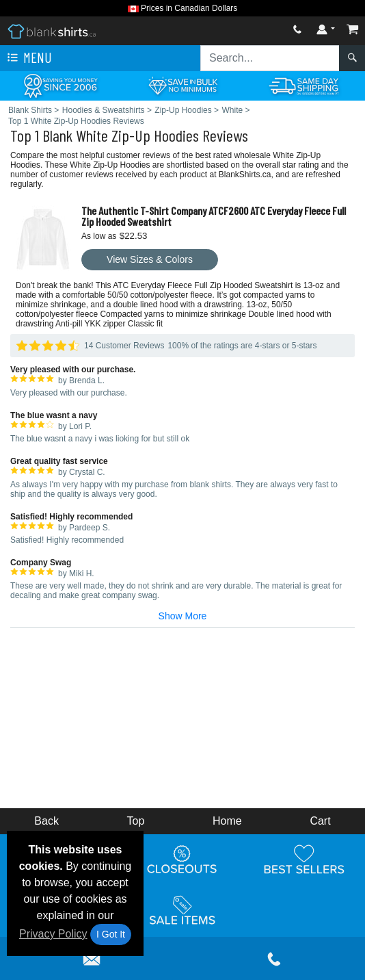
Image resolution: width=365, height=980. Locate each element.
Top (136, 821)
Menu (28, 58)
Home (227, 821)
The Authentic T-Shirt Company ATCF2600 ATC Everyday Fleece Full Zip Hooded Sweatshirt (214, 216)
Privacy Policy (53, 934)
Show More (183, 616)
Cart (320, 821)
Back (46, 821)
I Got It (111, 934)
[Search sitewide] (270, 58)
